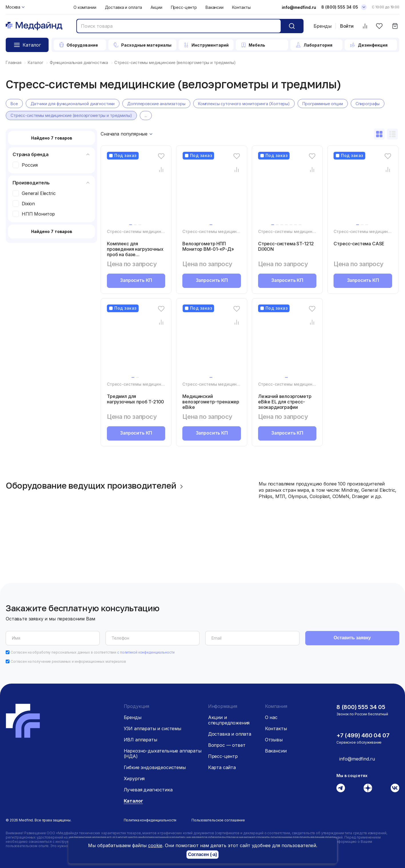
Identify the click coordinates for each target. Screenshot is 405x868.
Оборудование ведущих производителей (96, 486)
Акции (156, 7)
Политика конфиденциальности (150, 820)
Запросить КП (136, 281)
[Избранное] (379, 26)
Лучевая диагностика (148, 790)
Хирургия (134, 779)
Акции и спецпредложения (229, 720)
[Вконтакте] (395, 788)
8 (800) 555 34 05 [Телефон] (340, 7)
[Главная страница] (34, 26)
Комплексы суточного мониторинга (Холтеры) (244, 104)
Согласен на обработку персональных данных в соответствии (93, 652)
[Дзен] (368, 788)
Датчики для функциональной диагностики (73, 104)
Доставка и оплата (124, 7)
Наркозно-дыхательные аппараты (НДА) (163, 753)
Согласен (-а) (202, 855)
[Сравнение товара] (161, 170)
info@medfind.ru (299, 7)
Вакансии (215, 7)
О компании (85, 7)
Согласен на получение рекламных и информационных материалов (68, 661)
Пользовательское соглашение (218, 820)
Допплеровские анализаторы (156, 104)
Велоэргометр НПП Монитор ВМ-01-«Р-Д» (208, 246)
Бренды (323, 26)
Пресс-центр (184, 7)
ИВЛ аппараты (140, 740)
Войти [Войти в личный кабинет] (347, 26)
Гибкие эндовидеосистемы (155, 767)
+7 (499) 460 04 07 (363, 735)
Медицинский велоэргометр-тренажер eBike (211, 402)
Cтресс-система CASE (359, 244)
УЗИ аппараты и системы (152, 728)
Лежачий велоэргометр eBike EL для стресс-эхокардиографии (285, 402)
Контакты (241, 7)
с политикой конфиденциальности (146, 652)
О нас (271, 717)
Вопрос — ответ (227, 745)
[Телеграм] (341, 788)
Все (14, 104)
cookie (155, 845)
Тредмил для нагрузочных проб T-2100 (135, 399)
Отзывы (274, 740)
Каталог (133, 801)
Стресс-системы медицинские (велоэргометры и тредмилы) (71, 116)
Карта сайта (222, 767)
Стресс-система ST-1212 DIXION (286, 246)
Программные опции (323, 104)
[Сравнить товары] (365, 26)
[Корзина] (395, 26)
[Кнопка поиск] (292, 26)
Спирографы (368, 104)
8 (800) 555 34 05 (361, 707)
